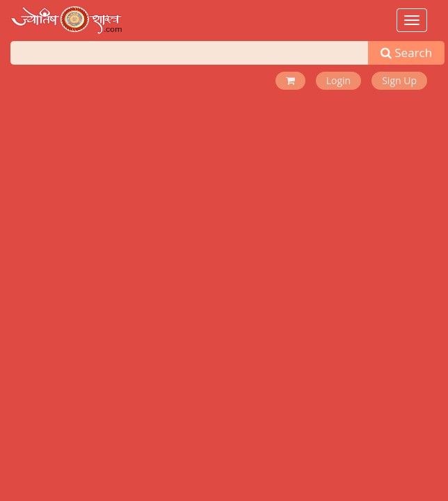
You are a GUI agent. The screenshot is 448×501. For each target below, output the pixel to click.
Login (338, 80)
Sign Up (399, 80)
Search (406, 53)
